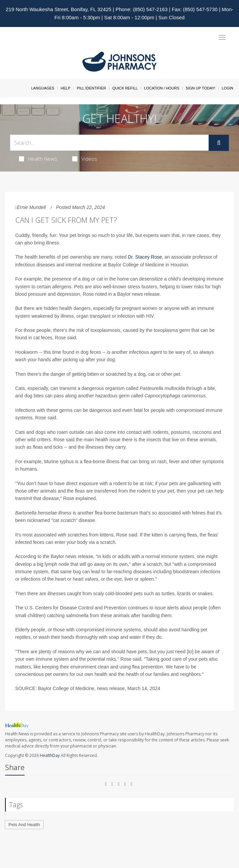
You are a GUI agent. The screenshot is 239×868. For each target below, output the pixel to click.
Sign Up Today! (201, 88)
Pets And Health (24, 825)
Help (66, 88)
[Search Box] (109, 143)
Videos (85, 159)
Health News (38, 159)
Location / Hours (162, 88)
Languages (43, 88)
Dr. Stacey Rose (145, 257)
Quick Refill (125, 88)
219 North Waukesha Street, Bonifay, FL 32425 (59, 9)
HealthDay (50, 755)
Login (228, 88)
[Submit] (219, 143)
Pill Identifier (91, 88)
